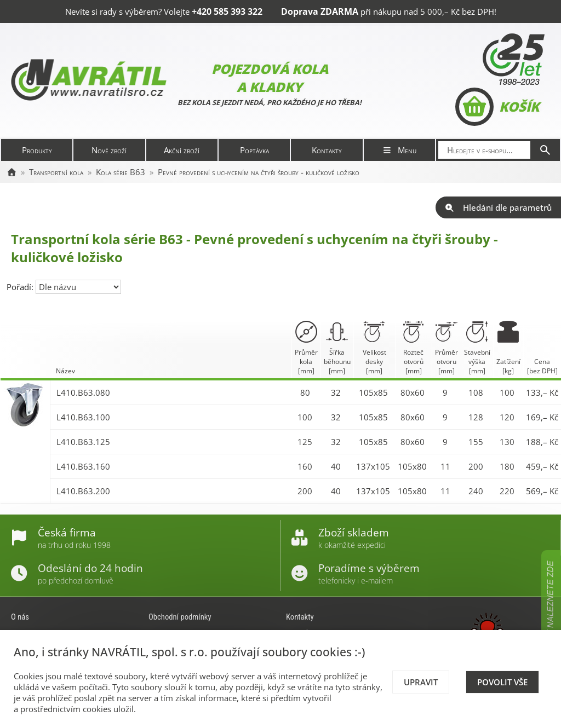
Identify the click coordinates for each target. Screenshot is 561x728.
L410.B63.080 (83, 392)
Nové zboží (109, 150)
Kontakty (327, 150)
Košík (497, 107)
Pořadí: (21, 287)
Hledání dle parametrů (498, 207)
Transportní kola (56, 172)
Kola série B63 (121, 172)
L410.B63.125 (83, 442)
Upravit (421, 682)
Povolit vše (502, 682)
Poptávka (254, 150)
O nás (20, 617)
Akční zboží (182, 150)
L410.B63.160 (83, 466)
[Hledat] (545, 150)
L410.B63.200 (83, 491)
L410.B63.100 (83, 417)
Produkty (37, 150)
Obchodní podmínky (180, 617)
